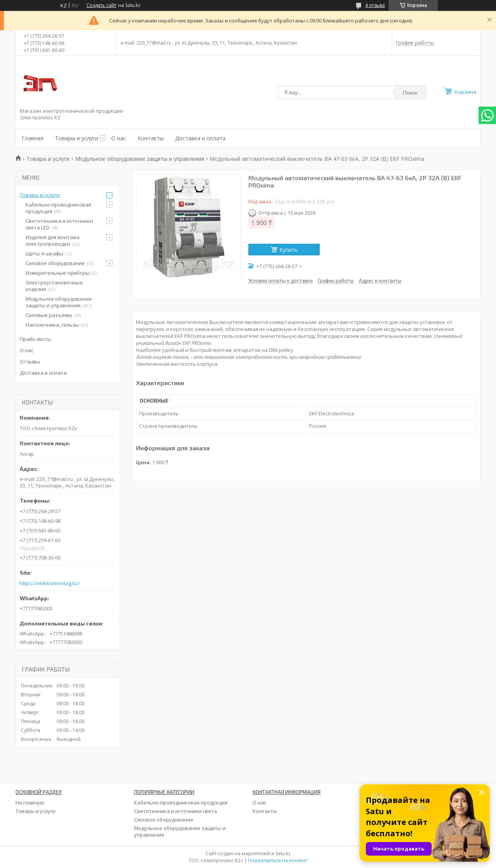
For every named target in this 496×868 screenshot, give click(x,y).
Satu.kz (283, 853)
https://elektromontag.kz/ (50, 583)
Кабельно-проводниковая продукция (58, 208)
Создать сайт (101, 5)
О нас (119, 138)
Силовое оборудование (55, 263)
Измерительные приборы (58, 273)
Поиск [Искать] (410, 93)
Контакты (151, 138)
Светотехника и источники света (176, 811)
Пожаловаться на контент (278, 860)
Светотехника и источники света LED (59, 224)
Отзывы (30, 362)
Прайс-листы (35, 339)
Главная (33, 138)
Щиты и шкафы (44, 253)
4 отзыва (375, 5)
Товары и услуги (77, 138)
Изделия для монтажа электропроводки (53, 240)
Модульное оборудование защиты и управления (140, 159)
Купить (289, 250)
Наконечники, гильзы (52, 325)
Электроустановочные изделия (54, 286)
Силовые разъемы (49, 315)
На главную (30, 803)
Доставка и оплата (200, 138)
